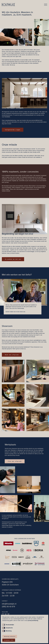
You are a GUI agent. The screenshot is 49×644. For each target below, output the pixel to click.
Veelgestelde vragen (13, 130)
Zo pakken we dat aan (13, 259)
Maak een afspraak (12, 355)
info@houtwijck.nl (9, 604)
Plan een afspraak (15, 461)
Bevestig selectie (10, 636)
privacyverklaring (33, 620)
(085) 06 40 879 (8, 607)
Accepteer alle (9, 640)
